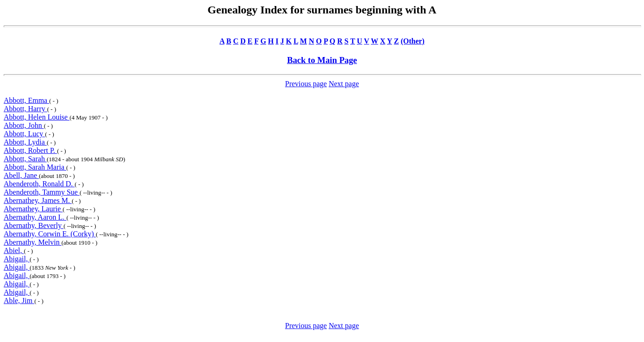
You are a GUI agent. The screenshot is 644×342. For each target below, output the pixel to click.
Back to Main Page (322, 60)
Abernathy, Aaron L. (35, 217)
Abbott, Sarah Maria (35, 167)
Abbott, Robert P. (30, 150)
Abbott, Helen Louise (37, 117)
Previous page (306, 84)
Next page (344, 84)
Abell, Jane (21, 175)
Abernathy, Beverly (34, 225)
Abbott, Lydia (25, 142)
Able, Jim (19, 301)
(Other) (413, 41)
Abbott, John (24, 125)
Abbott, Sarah (25, 159)
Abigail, (17, 259)
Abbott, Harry (25, 109)
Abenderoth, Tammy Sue (42, 192)
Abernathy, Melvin (33, 242)
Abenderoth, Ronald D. (39, 184)
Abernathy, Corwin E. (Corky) (50, 234)
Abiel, (14, 250)
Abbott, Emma (26, 100)
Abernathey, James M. (38, 200)
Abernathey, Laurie (33, 209)
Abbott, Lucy (24, 134)
